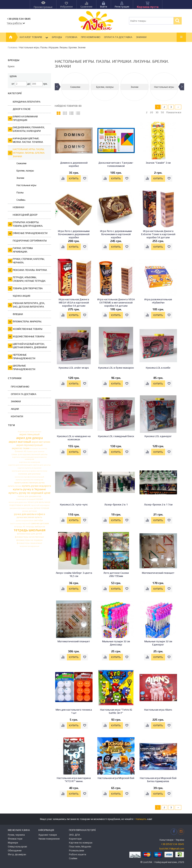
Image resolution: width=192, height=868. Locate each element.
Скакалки (21, 163)
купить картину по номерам (29, 480)
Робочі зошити (78, 854)
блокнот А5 (21, 451)
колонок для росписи (29, 474)
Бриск (11, 66)
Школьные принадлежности (22, 367)
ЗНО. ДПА (74, 835)
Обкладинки (15, 850)
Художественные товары (26, 337)
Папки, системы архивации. (20, 250)
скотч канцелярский (20, 523)
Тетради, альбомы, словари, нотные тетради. (27, 279)
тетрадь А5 (20, 527)
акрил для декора (29, 438)
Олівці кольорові (17, 847)
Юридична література (27, 102)
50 (162, 112)
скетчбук (38, 520)
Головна (71, 37)
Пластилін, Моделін (80, 847)
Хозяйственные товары (25, 329)
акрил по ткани (21, 448)
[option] (75, 87)
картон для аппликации (20, 465)
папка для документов (29, 496)
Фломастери (15, 839)
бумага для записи (36, 451)
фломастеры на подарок (29, 540)
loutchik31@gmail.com (172, 849)
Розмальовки (76, 850)
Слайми (73, 858)
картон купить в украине (30, 468)
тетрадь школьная (30, 530)
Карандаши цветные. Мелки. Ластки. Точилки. (26, 140)
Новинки (18, 207)
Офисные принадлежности (28, 233)
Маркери (13, 843)
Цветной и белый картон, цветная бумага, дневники (27, 346)
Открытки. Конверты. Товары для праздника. (25, 224)
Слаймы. (21, 200)
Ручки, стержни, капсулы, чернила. (26, 261)
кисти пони (42, 471)
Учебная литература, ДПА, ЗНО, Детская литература (26, 305)
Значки (20, 178)
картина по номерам (30, 462)
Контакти (17, 416)
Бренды (57, 37)
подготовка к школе (20, 505)
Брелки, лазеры (25, 171)
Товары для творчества (25, 288)
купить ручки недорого (37, 486)
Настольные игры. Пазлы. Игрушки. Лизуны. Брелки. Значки (26, 153)
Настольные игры (26, 185)
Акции (15, 409)
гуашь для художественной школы (29, 454)
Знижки (141, 37)
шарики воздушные (30, 546)
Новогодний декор (25, 215)
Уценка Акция (21, 296)
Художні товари (48, 835)
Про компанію (91, 37)
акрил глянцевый (29, 434)
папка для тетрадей (26, 499)
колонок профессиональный (29, 477)
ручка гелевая (42, 508)
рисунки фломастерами (22, 508)
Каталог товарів (34, 37)
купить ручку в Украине (29, 489)
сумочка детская (40, 523)
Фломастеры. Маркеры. (25, 322)
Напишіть (141, 819)
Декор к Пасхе (22, 109)
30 (157, 112)
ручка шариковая (25, 520)
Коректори (75, 839)
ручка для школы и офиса (30, 514)
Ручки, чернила (16, 835)
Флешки (18, 314)
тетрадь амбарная (35, 527)
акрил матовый (20, 442)
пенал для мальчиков (39, 502)
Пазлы (20, 193)
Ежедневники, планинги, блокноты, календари (26, 129)
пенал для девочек (18, 502)
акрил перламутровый (29, 445)
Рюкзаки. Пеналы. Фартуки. (28, 270)
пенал (39, 499)
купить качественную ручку (30, 483)
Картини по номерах (81, 843)
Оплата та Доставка (118, 37)
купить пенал (15, 486)
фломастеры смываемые (29, 543)
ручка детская (30, 511)
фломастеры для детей (29, 534)
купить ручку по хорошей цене (29, 493)
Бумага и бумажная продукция (23, 118)
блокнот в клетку (39, 448)
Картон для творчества (30, 432)
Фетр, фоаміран (17, 854)
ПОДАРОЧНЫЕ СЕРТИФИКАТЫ (30, 241)
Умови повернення (49, 839)
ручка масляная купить (29, 517)
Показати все (174, 112)
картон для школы (42, 465)
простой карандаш (40, 505)
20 (151, 112)
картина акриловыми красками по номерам (29, 458)
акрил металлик (41, 442)
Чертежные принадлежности (22, 357)
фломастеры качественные (29, 537)
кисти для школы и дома (24, 471)
